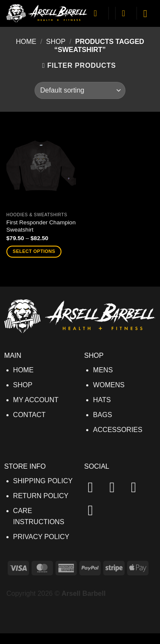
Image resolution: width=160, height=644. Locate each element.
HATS (102, 400)
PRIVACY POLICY (41, 537)
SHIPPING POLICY (43, 481)
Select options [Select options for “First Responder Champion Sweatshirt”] (34, 251)
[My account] (98, 13)
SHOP (23, 385)
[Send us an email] (95, 510)
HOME (23, 370)
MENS (103, 370)
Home (26, 42)
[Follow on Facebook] (95, 487)
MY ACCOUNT (36, 400)
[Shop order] (80, 90)
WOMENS (109, 385)
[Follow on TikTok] (138, 487)
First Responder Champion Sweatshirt (41, 226)
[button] (126, 13)
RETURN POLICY (41, 496)
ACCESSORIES (118, 430)
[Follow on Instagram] (116, 487)
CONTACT (29, 415)
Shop (56, 42)
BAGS (102, 415)
